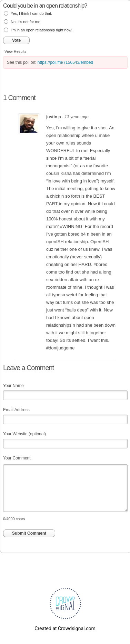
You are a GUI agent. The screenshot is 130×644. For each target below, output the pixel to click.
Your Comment (17, 458)
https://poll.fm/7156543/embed (65, 62)
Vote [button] (16, 40)
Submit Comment (29, 533)
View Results (15, 51)
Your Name (13, 386)
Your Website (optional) (24, 434)
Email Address (16, 410)
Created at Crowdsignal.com (65, 628)
